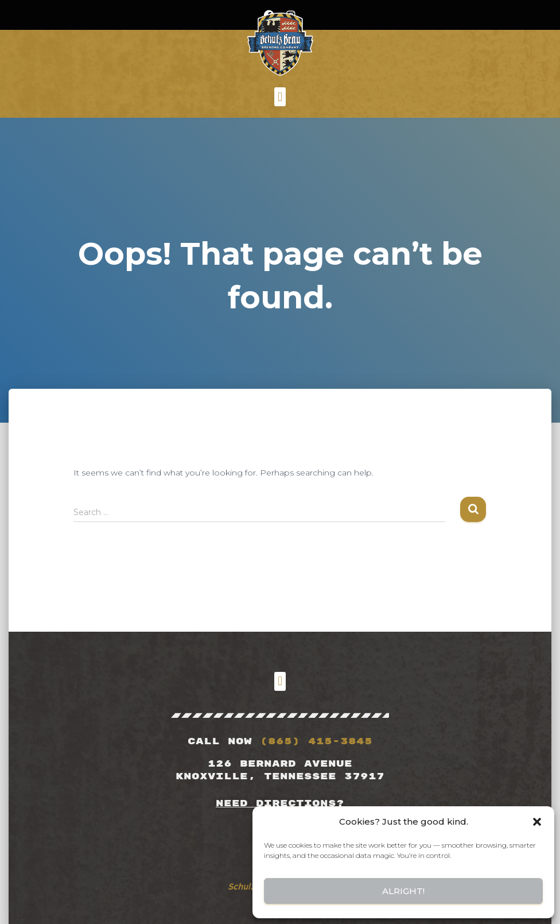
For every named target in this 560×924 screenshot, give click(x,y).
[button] (537, 822)
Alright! (403, 891)
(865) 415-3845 (316, 741)
